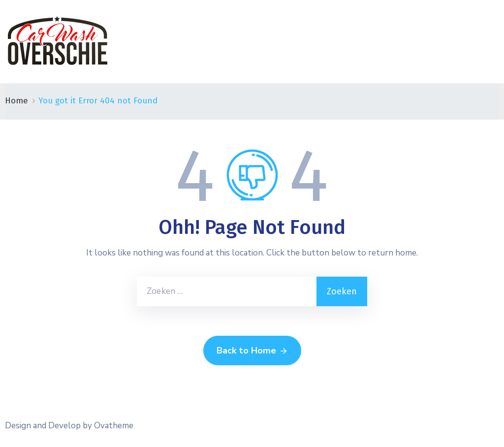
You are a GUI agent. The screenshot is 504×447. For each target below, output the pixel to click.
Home (16, 101)
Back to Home (252, 351)
